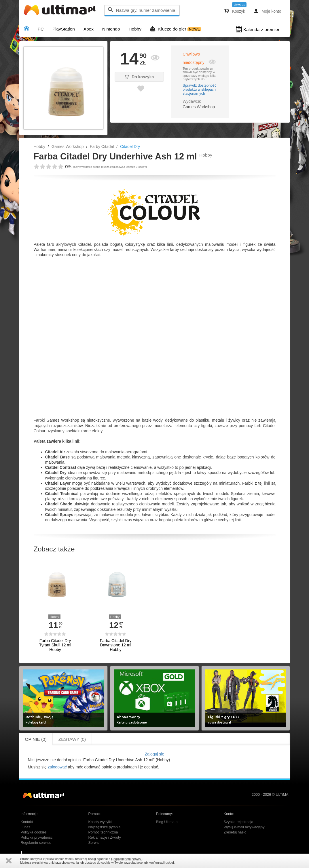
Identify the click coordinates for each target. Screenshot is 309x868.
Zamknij (9, 861)
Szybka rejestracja (239, 822)
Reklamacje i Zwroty (105, 837)
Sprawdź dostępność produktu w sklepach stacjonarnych (199, 90)
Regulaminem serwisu (127, 859)
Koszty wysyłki (100, 822)
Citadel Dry (130, 146)
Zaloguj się (155, 754)
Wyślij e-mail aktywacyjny (244, 827)
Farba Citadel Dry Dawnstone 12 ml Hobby (116, 645)
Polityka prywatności (37, 837)
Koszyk (235, 11)
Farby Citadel (102, 146)
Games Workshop (68, 146)
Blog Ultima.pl (167, 822)
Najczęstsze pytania (105, 827)
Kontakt (27, 822)
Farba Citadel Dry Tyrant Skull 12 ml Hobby (55, 645)
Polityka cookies (34, 832)
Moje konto (267, 11)
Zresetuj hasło (235, 832)
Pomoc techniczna (103, 832)
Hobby (39, 146)
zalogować (57, 767)
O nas (26, 827)
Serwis (94, 843)
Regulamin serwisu (36, 843)
